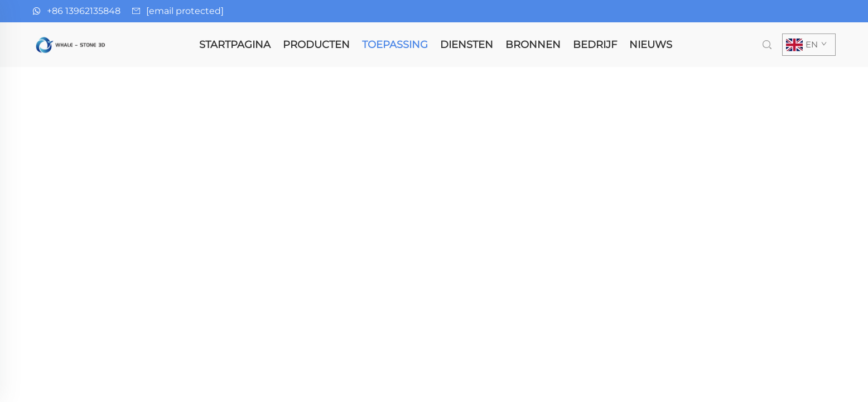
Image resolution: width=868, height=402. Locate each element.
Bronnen (533, 45)
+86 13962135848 (84, 11)
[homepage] (71, 44)
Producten (316, 45)
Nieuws (651, 45)
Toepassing (395, 45)
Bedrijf (595, 45)
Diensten (467, 45)
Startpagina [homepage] (235, 45)
